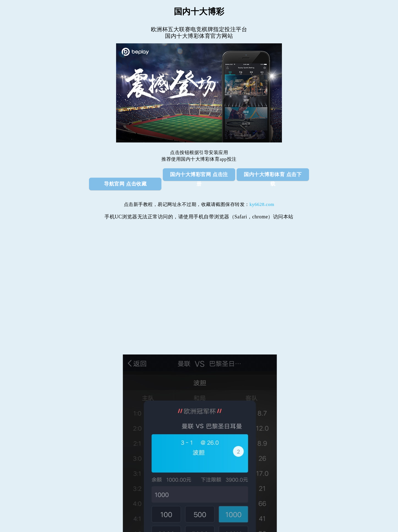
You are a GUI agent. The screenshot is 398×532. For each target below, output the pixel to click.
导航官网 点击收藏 (125, 184)
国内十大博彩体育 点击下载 (273, 176)
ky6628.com (262, 204)
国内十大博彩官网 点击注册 (199, 176)
